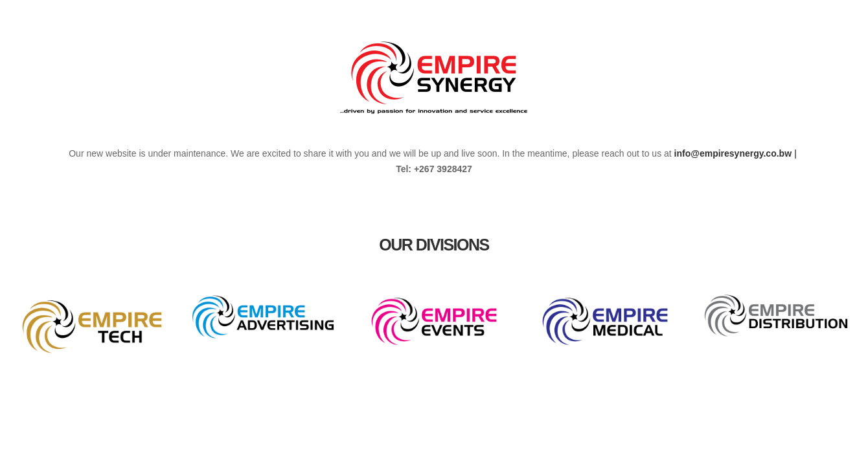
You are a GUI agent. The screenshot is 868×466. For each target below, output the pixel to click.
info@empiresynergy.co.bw (733, 153)
